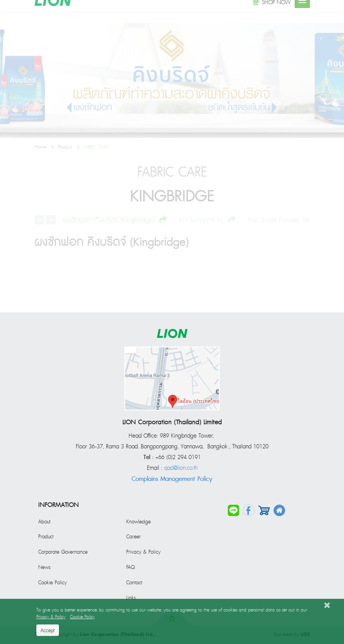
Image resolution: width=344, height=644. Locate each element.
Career (134, 537)
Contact (134, 583)
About (44, 522)
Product (46, 537)
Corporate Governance (63, 552)
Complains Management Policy (172, 479)
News (44, 567)
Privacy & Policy (143, 552)
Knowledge (139, 522)
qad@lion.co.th (181, 468)
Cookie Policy (52, 583)
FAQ (130, 567)
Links (131, 598)
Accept (48, 631)
